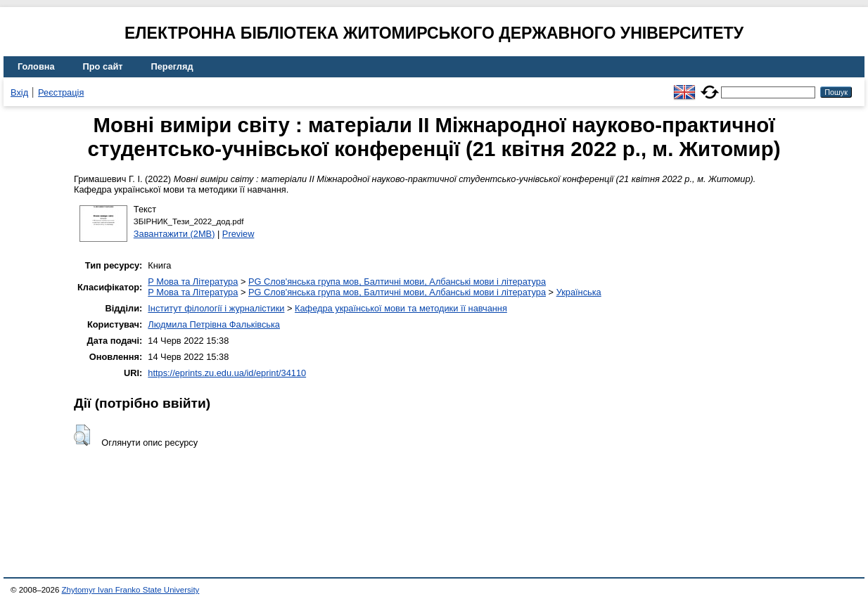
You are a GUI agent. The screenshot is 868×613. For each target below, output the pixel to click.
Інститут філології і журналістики (216, 308)
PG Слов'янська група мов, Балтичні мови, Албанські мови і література (397, 282)
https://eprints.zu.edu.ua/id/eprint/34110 (227, 373)
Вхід (19, 92)
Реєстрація (61, 92)
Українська (579, 292)
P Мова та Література (193, 282)
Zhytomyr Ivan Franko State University (131, 590)
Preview (238, 234)
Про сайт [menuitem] (103, 66)
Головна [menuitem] (36, 66)
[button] (82, 435)
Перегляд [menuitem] (172, 66)
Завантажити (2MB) (174, 234)
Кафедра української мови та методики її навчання (401, 308)
